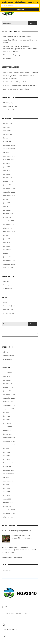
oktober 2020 (8, 268)
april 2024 (7, 131)
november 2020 (9, 264)
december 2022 (9, 188)
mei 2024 (7, 127)
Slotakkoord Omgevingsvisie (14, 55)
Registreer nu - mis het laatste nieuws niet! (20, 2)
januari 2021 (8, 257)
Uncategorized (9, 106)
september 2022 (9, 196)
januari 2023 (8, 185)
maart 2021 (7, 250)
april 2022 (7, 210)
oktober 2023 (8, 152)
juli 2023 (6, 163)
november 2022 (9, 192)
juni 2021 (7, 239)
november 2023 (9, 149)
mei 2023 (7, 170)
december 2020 (9, 261)
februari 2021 (8, 253)
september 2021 (9, 232)
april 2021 (7, 246)
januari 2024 (8, 142)
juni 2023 (7, 167)
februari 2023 (8, 181)
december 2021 (9, 221)
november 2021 (9, 224)
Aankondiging (8, 58)
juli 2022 (6, 199)
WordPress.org (9, 313)
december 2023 (9, 145)
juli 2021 (6, 235)
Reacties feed (8, 309)
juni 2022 (7, 203)
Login (5, 302)
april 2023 (7, 174)
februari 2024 (8, 138)
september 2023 (9, 156)
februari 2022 (8, 214)
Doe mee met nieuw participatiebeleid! (18, 36)
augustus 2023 (9, 160)
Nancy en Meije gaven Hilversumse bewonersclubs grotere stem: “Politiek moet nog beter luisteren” (20, 49)
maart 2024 (8, 134)
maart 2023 (8, 178)
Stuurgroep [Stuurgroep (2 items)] (7, 570)
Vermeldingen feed (10, 306)
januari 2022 (8, 217)
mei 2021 (7, 242)
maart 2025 (7, 124)
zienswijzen (8, 110)
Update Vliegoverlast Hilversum (22, 82)
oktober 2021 (8, 228)
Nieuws (6, 103)
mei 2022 (7, 206)
